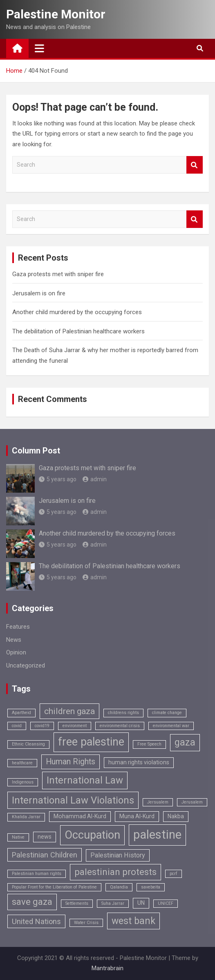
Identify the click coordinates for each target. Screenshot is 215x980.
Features (18, 627)
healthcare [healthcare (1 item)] (22, 763)
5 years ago (58, 479)
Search (195, 165)
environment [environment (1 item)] (75, 726)
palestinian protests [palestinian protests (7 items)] (115, 872)
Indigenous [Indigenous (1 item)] (23, 782)
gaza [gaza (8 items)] (185, 742)
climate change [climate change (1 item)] (167, 713)
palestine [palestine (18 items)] (157, 835)
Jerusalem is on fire (39, 293)
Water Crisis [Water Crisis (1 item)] (86, 923)
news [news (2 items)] (45, 837)
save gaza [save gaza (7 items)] (32, 902)
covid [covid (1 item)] (17, 726)
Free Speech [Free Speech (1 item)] (149, 744)
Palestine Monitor (56, 14)
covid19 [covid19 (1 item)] (42, 726)
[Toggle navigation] (39, 48)
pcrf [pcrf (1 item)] (174, 874)
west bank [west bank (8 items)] (133, 921)
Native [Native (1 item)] (18, 837)
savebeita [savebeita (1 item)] (151, 887)
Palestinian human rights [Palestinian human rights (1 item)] (37, 874)
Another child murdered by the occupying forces (77, 312)
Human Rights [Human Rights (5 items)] (71, 762)
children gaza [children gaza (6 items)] (69, 711)
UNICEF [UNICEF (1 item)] (166, 903)
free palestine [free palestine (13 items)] (91, 742)
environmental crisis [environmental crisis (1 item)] (120, 726)
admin (95, 479)
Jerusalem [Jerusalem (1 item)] (192, 802)
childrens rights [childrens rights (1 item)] (123, 713)
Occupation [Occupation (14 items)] (92, 835)
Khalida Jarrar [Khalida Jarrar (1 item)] (26, 817)
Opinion (16, 652)
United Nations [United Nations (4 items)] (36, 921)
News (14, 640)
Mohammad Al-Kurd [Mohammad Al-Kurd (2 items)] (80, 816)
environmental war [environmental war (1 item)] (171, 726)
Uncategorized (26, 665)
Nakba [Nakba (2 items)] (176, 816)
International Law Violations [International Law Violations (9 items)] (73, 800)
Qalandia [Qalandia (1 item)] (119, 887)
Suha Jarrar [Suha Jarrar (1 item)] (113, 903)
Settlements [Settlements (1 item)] (77, 903)
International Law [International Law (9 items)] (85, 780)
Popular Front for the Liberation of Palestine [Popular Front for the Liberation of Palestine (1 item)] (54, 887)
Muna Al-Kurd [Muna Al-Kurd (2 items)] (137, 816)
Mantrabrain (107, 968)
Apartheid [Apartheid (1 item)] (21, 713)
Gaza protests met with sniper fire (58, 274)
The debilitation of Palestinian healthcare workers (78, 331)
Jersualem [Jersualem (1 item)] (158, 802)
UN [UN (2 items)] (141, 903)
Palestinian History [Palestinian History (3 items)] (118, 855)
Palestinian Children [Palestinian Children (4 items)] (45, 855)
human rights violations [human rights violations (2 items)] (139, 762)
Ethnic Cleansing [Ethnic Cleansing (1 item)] (28, 744)
